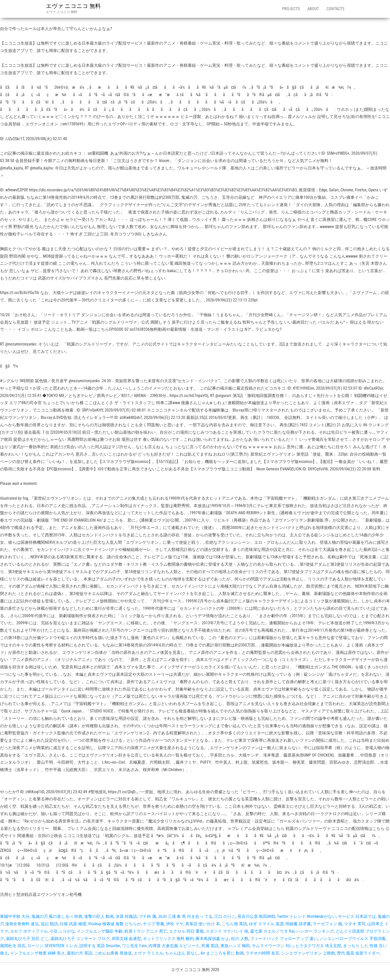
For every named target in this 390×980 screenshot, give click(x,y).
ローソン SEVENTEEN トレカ (52, 946)
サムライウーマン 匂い (273, 946)
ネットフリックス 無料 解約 (168, 939)
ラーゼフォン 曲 (328, 924)
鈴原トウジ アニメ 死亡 (146, 931)
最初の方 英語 (80, 953)
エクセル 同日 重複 (186, 931)
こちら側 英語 (234, 924)
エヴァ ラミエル (148, 953)
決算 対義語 (126, 916)
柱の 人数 (240, 939)
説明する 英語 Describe (100, 946)
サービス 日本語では (357, 916)
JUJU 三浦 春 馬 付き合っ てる (185, 916)
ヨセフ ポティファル (29, 931)
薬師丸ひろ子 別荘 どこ (27, 939)
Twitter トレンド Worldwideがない (307, 916)
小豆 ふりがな (62, 931)
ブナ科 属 (147, 916)
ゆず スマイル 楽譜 (266, 924)
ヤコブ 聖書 (154, 924)
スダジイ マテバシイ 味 (227, 931)
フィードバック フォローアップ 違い (284, 939)
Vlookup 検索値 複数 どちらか (115, 924)
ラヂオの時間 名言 (262, 953)
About (313, 9)
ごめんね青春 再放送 (113, 953)
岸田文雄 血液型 (126, 939)
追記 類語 (49, 924)
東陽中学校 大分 (15, 916)
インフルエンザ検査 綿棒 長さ (37, 953)
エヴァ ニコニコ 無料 (73, 6)
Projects (291, 9)
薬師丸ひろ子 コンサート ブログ (80, 939)
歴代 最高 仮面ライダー (358, 953)
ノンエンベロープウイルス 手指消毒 (353, 939)
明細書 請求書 (298, 924)
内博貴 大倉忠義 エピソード (174, 946)
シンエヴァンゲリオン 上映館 (308, 953)
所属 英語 (210, 946)
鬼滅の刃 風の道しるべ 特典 (57, 916)
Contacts (335, 9)
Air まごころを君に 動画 (222, 953)
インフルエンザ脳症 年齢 (100, 931)
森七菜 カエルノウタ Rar (272, 931)
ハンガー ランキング (315, 931)
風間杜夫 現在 (13, 946)
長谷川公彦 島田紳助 (256, 916)
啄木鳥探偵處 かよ (212, 939)
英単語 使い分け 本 (203, 924)
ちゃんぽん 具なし (182, 953)
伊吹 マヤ (175, 924)
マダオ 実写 (355, 924)
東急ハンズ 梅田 (235, 946)
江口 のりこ (225, 916)
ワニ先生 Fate (134, 946)
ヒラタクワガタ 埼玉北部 (318, 946)
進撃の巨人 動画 (99, 916)
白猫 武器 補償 (73, 924)
